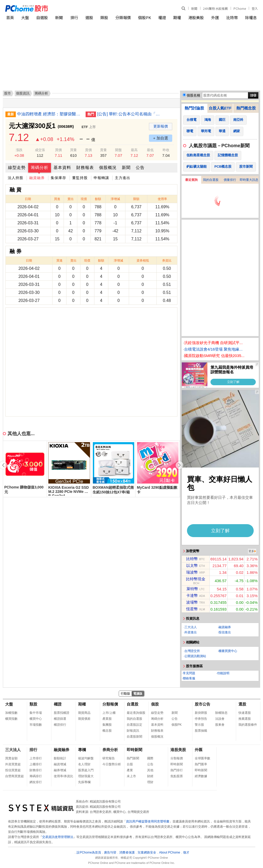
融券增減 (60, 770)
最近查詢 (191, 180)
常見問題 (189, 673)
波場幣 (192, 602)
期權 (177, 17)
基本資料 (62, 168)
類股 (104, 17)
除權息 (251, 17)
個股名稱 (193, 95)
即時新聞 (134, 750)
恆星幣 (192, 609)
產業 (130, 770)
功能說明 (223, 673)
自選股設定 (134, 725)
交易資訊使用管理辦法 (58, 837)
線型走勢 (17, 168)
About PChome (170, 852)
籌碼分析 (40, 168)
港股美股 (196, 17)
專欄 (82, 750)
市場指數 (36, 725)
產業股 (107, 719)
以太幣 (192, 565)
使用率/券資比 (63, 776)
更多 (251, 551)
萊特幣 (192, 589)
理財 (150, 782)
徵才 (186, 852)
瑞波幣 (192, 572)
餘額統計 (60, 758)
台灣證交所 (192, 651)
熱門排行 (177, 770)
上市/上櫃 (109, 713)
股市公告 (202, 704)
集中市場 (36, 713)
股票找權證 (62, 713)
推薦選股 (245, 719)
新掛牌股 (201, 713)
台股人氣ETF (220, 108)
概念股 (107, 731)
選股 (89, 17)
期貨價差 (84, 719)
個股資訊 (23, 93)
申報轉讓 (101, 178)
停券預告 (201, 719)
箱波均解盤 (86, 758)
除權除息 (221, 713)
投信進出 (225, 632)
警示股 (199, 725)
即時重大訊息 (249, 180)
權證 (162, 17)
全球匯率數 (202, 758)
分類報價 (123, 17)
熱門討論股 (194, 108)
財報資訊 (133, 731)
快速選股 (245, 713)
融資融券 (37, 178)
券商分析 (110, 750)
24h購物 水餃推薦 (215, 8)
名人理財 (84, 764)
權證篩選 (60, 719)
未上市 (131, 776)
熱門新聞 (133, 758)
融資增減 (60, 764)
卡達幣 (192, 595)
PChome (240, 8)
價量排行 (230, 180)
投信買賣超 (13, 770)
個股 (155, 704)
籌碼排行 (36, 776)
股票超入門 (86, 770)
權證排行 (60, 725)
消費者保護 (127, 852)
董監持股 (80, 178)
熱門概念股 (246, 108)
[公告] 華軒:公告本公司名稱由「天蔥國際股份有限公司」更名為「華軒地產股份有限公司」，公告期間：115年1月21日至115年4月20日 (130, 114)
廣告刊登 (110, 852)
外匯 (215, 17)
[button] (179, 465)
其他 (150, 770)
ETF (85, 127)
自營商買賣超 (14, 776)
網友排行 (36, 782)
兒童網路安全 (147, 852)
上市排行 (36, 758)
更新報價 (161, 126)
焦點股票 (177, 776)
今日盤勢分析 (112, 764)
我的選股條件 (248, 725)
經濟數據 (201, 776)
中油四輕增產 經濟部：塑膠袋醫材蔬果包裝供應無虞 (49, 114)
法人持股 (16, 178)
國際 (150, 758)
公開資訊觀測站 (195, 656)
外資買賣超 (13, 764)
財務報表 (85, 168)
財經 (150, 776)
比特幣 (232, 17)
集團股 (107, 725)
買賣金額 (11, 758)
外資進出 (191, 632)
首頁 (10, 17)
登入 (255, 8)
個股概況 (108, 168)
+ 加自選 (161, 138)
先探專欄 (84, 782)
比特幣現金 (196, 579)
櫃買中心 (36, 719)
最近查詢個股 (136, 713)
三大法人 (191, 627)
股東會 (220, 725)
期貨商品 (84, 713)
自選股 (42, 17)
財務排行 (36, 770)
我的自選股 (211, 180)
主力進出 (123, 178)
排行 (74, 17)
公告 (140, 168)
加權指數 (11, 713)
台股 (130, 764)
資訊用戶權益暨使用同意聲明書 (148, 821)
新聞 (194, 8)
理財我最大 (86, 776)
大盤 (25, 17)
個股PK (145, 17)
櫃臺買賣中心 (228, 651)
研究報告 (109, 758)
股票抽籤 (201, 731)
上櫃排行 (36, 764)
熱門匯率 (201, 764)
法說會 (220, 719)
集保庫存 (58, 178)
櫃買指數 (11, 719)
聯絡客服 (189, 678)
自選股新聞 (134, 737)
